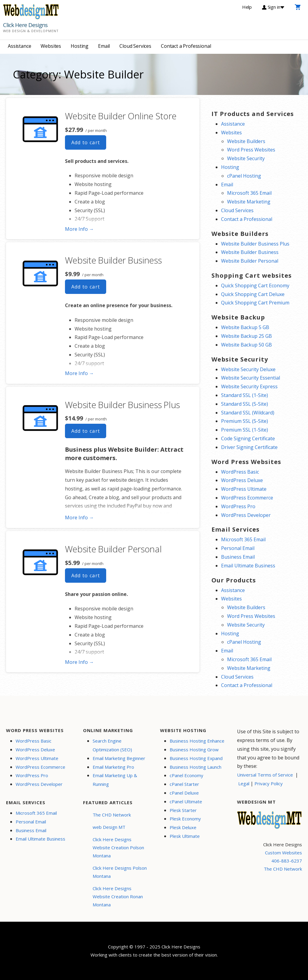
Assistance (19, 46)
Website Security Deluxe (248, 369)
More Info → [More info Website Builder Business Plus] (79, 517)
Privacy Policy (269, 783)
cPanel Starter (184, 784)
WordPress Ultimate (244, 489)
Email (104, 46)
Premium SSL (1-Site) (245, 430)
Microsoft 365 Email (249, 193)
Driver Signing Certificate (249, 447)
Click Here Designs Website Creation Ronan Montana (118, 896)
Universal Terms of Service (265, 775)
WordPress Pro (238, 506)
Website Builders (246, 141)
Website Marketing (249, 202)
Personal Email (238, 548)
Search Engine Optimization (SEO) (112, 745)
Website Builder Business (113, 260)
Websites (51, 46)
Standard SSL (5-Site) (245, 404)
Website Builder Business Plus (122, 405)
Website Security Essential (251, 378)
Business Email (238, 557)
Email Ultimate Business (248, 566)
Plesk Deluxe (183, 827)
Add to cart (86, 142)
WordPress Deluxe (242, 480)
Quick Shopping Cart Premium (255, 303)
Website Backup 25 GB (246, 336)
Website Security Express (249, 386)
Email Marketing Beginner (119, 758)
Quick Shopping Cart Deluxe (253, 294)
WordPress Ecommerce (247, 498)
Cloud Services (135, 46)
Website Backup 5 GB (245, 327)
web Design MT (109, 827)
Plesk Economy (185, 819)
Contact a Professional (186, 46)
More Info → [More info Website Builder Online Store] (79, 229)
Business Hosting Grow (194, 750)
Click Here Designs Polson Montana (120, 872)
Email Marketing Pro (113, 767)
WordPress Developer (246, 515)
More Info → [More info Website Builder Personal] (79, 662)
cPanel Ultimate (186, 801)
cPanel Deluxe (184, 793)
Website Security (246, 158)
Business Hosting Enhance (197, 741)
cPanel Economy (186, 775)
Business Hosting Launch (196, 767)
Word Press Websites (251, 150)
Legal (244, 783)
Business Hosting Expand (196, 758)
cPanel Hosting (244, 176)
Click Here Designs (25, 25)
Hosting (80, 46)
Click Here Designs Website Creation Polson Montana (118, 847)
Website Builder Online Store (121, 116)
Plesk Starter (183, 810)
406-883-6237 (287, 861)
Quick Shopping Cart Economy (255, 285)
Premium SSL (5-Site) (245, 421)
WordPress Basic (240, 472)
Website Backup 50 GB (246, 345)
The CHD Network (112, 815)
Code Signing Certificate (248, 438)
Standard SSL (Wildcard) (248, 413)
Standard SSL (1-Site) (245, 395)
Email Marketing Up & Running (115, 780)
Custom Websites (283, 853)
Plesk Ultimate (185, 836)
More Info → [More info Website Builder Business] (79, 373)
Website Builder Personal (113, 549)
